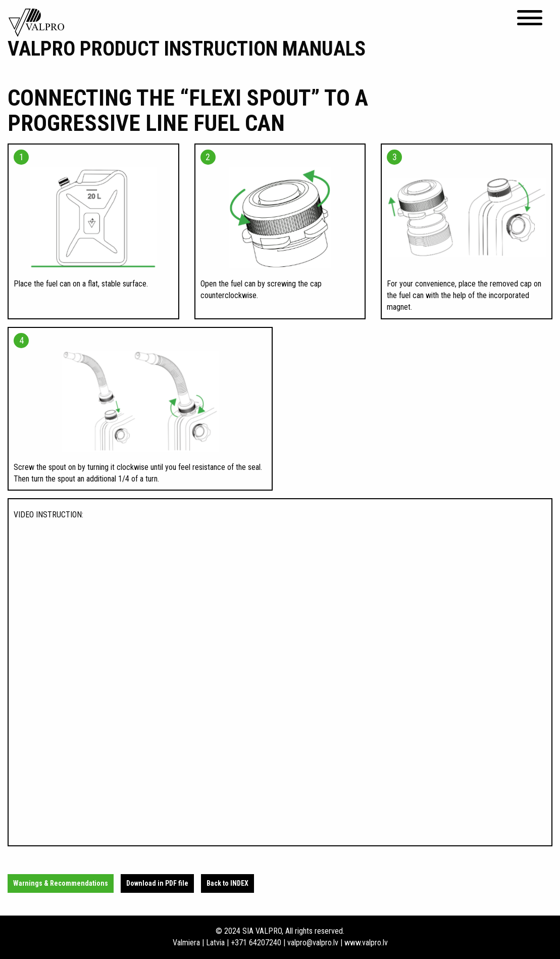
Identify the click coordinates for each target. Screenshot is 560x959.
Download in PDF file (157, 883)
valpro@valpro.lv (313, 943)
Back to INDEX (227, 883)
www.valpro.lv (366, 943)
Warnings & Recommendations (61, 883)
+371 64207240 (256, 943)
